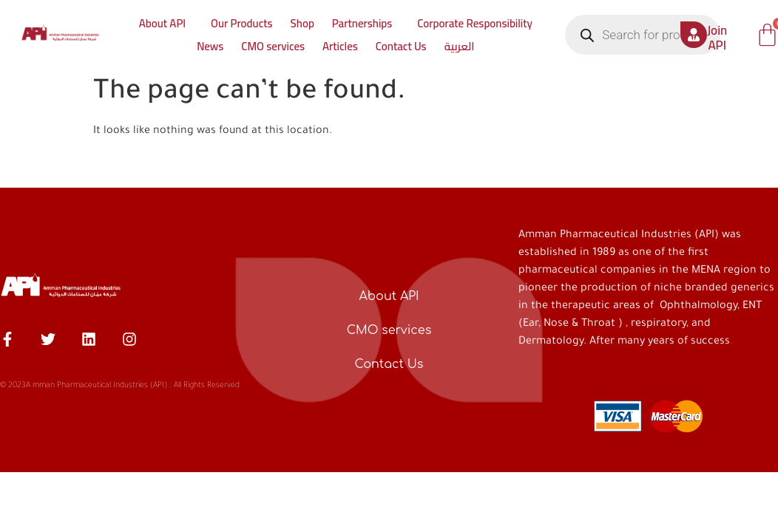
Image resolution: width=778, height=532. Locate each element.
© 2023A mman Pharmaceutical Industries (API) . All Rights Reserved (120, 386)
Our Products (241, 23)
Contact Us (401, 46)
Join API (717, 38)
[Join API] (694, 35)
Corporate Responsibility (475, 23)
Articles (340, 46)
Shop (302, 23)
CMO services (273, 46)
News (210, 46)
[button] (166, 23)
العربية (460, 46)
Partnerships (362, 23)
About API (162, 23)
